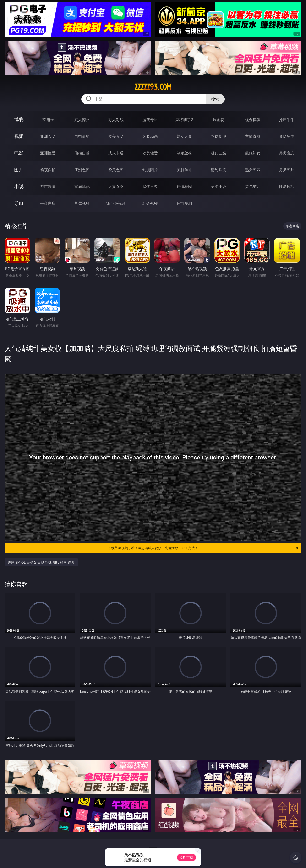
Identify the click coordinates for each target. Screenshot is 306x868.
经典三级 (219, 153)
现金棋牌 (253, 120)
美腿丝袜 (184, 170)
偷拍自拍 (82, 153)
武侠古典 (150, 186)
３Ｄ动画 (150, 136)
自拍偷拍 (82, 136)
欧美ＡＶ (116, 136)
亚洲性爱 (48, 153)
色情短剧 (184, 203)
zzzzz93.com (153, 87)
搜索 (215, 99)
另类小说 (219, 186)
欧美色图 (116, 170)
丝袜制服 (219, 136)
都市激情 (48, 186)
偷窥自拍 (48, 170)
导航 (19, 203)
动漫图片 (150, 170)
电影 (19, 153)
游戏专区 (150, 120)
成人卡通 (116, 153)
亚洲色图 (82, 170)
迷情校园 (184, 186)
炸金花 (219, 120)
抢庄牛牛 (287, 120)
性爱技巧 (287, 186)
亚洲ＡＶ (48, 136)
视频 (19, 136)
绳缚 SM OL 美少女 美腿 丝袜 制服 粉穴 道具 (41, 562)
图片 (19, 170)
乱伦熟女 (253, 153)
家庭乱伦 (82, 186)
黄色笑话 (253, 186)
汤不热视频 (116, 203)
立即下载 (186, 857)
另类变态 (287, 153)
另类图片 (287, 170)
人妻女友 (116, 186)
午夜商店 (48, 203)
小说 (19, 186)
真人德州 (82, 120)
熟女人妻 (184, 136)
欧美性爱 (150, 153)
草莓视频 (82, 203)
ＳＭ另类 (287, 136)
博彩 (19, 120)
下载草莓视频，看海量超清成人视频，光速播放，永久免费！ (203, 548)
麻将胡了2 (184, 120)
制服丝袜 (184, 153)
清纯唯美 (219, 170)
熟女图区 (253, 170)
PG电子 (48, 120)
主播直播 (253, 136)
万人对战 (116, 120)
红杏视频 (150, 203)
